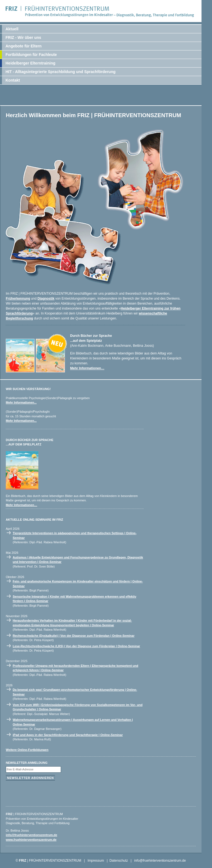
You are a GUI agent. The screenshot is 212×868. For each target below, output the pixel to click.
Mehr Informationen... (21, 402)
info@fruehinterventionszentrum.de (31, 835)
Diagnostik (46, 299)
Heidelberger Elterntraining (30, 63)
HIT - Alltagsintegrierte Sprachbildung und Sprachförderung (61, 72)
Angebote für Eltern (24, 46)
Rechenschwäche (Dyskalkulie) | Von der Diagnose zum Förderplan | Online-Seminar (74, 636)
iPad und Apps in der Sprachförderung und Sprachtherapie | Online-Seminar (68, 735)
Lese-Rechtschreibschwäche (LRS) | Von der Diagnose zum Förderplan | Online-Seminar (76, 646)
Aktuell (12, 29)
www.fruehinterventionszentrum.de (31, 840)
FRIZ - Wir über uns (23, 37)
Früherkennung (18, 299)
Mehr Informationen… (87, 368)
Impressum (96, 861)
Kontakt (13, 80)
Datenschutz (119, 861)
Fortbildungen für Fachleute (31, 55)
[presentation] (48, 792)
